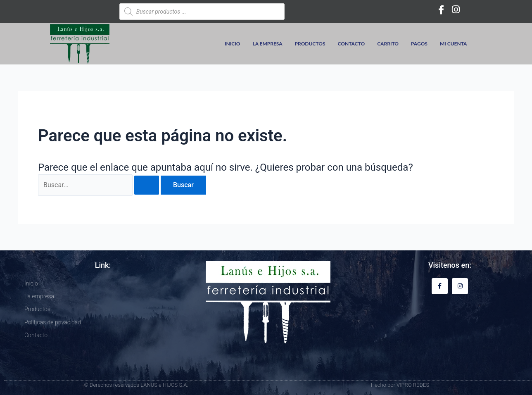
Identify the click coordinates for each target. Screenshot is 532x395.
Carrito (388, 44)
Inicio (233, 44)
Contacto (351, 44)
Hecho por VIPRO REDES (400, 385)
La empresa (268, 44)
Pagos (419, 44)
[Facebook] (441, 10)
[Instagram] (456, 10)
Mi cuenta (454, 44)
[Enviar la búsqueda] (147, 185)
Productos (310, 44)
